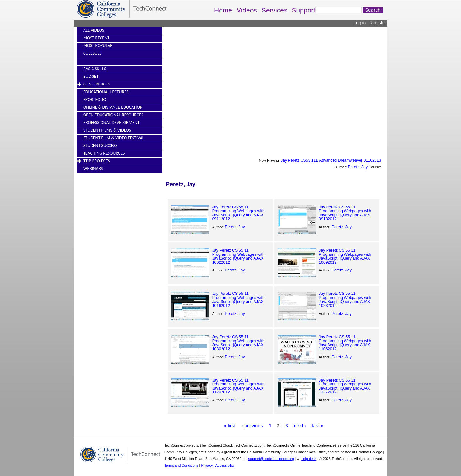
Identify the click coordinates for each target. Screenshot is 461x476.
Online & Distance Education (113, 107)
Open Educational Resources (113, 115)
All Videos (94, 30)
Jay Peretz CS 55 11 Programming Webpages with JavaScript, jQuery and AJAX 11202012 (238, 386)
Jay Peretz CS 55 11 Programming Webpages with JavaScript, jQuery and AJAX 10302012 (238, 343)
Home (223, 10)
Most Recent (96, 38)
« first (230, 426)
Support (303, 10)
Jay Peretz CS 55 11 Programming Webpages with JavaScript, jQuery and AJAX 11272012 (345, 386)
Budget (91, 76)
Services (275, 10)
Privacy (207, 465)
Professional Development (111, 122)
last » (318, 426)
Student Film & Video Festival (114, 138)
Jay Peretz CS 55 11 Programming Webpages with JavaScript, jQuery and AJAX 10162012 (238, 299)
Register (378, 23)
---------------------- (98, 61)
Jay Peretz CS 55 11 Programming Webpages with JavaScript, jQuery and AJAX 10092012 (345, 256)
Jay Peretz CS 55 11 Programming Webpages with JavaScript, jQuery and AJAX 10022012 (238, 256)
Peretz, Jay (358, 167)
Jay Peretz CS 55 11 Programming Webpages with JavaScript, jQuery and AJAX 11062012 (345, 343)
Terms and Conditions (181, 465)
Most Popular (98, 46)
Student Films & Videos (107, 130)
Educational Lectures (106, 92)
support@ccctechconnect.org (271, 459)
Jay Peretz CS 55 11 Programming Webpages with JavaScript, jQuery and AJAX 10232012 (345, 299)
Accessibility (225, 465)
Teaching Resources (104, 153)
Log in (360, 23)
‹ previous (252, 426)
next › (300, 426)
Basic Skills (95, 69)
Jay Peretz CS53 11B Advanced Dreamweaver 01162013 (331, 160)
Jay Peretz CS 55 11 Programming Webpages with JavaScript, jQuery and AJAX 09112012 (238, 213)
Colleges (92, 53)
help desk (309, 459)
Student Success (100, 145)
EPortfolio (95, 99)
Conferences (97, 84)
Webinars (93, 169)
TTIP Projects (97, 161)
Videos (247, 10)
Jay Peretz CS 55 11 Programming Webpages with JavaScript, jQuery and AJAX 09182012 (345, 213)
